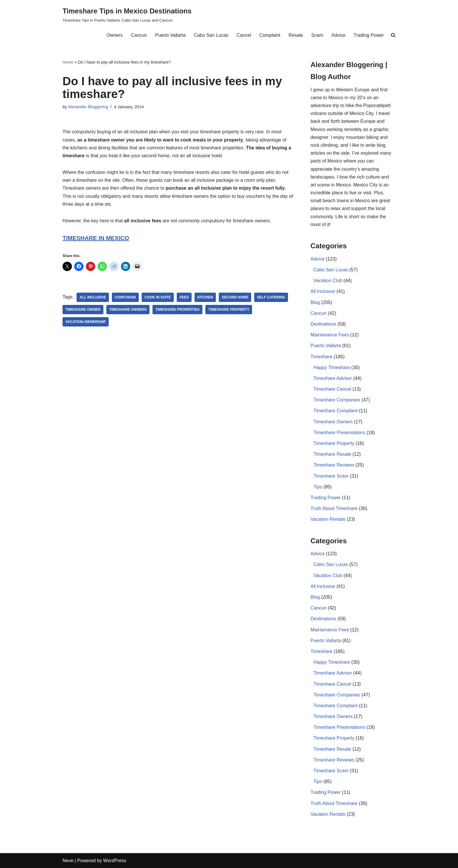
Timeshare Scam (331, 476)
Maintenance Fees (330, 335)
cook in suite (158, 297)
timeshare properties (177, 310)
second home (235, 297)
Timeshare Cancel (332, 389)
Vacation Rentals (328, 519)
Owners (115, 35)
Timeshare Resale (332, 454)
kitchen (205, 297)
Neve (68, 861)
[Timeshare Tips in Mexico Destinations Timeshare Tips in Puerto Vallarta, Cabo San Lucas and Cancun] (127, 14)
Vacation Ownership (86, 322)
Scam (317, 35)
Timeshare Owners (333, 422)
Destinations (323, 324)
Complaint (270, 35)
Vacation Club (328, 281)
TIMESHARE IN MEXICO (96, 238)
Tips (318, 487)
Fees (184, 297)
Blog (315, 302)
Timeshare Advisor (333, 378)
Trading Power (369, 35)
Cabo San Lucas (211, 35)
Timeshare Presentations (339, 433)
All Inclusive (93, 297)
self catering (271, 297)
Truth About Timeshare (334, 508)
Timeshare (321, 357)
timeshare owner (83, 310)
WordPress (115, 861)
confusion (125, 297)
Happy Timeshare (332, 367)
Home (68, 62)
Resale (296, 35)
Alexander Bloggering (88, 107)
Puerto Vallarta (170, 35)
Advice (339, 35)
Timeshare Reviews (334, 465)
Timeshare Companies (337, 400)
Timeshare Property (229, 310)
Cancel (244, 35)
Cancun (139, 35)
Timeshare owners (128, 310)
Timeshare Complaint (335, 411)
